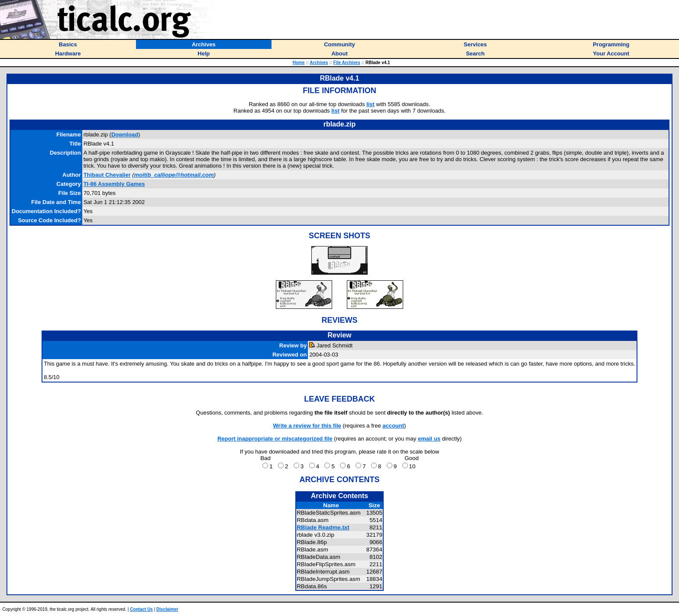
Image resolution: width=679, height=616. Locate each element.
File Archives (347, 63)
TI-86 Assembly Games (114, 184)
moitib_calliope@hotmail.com (174, 175)
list (370, 104)
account (393, 426)
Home (299, 63)
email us (429, 439)
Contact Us (141, 609)
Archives (319, 63)
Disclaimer (167, 609)
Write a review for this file (307, 426)
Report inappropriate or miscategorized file (275, 439)
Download (125, 135)
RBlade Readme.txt (323, 527)
